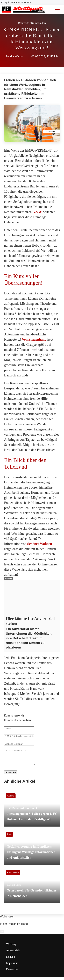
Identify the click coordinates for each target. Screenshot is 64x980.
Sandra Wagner (15, 56)
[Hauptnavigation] (57, 10)
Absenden (11, 775)
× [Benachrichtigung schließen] (2, 934)
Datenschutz (13, 972)
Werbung (11, 947)
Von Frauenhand (34, 339)
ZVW (38, 212)
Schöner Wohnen (40, 544)
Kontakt (11, 960)
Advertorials (13, 953)
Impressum (12, 966)
